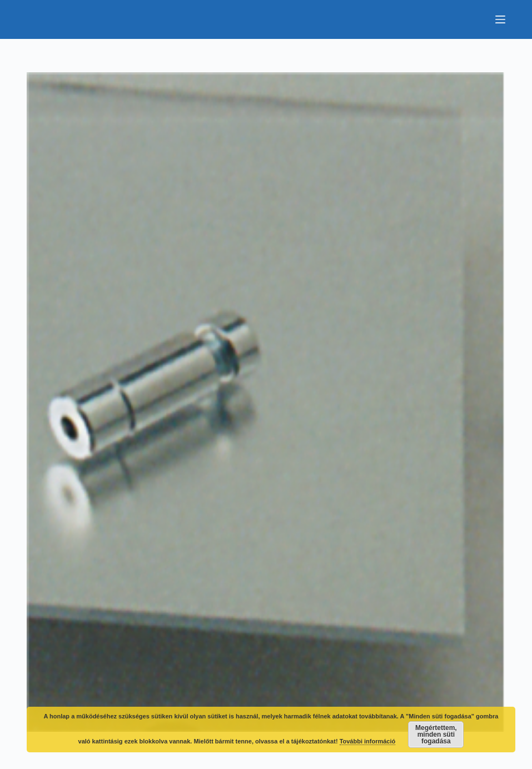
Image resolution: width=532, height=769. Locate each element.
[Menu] (500, 19)
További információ (368, 741)
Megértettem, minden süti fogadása (436, 735)
